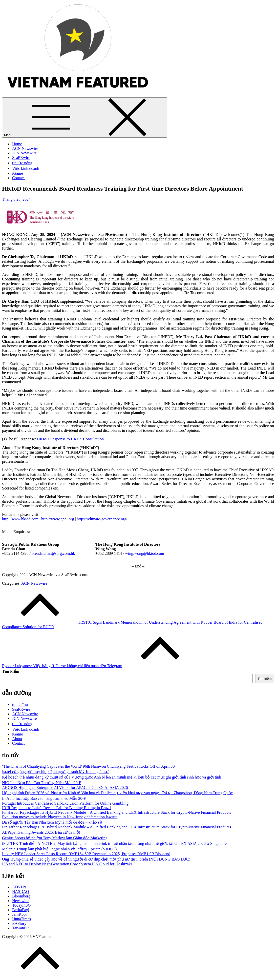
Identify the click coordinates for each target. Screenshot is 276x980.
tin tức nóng (22, 163)
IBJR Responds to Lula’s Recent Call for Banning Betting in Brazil (56, 808)
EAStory (19, 923)
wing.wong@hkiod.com (144, 553)
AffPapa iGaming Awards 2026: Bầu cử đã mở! (41, 832)
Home (17, 144)
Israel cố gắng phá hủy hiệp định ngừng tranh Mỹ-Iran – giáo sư (55, 772)
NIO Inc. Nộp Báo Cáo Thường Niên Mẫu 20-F (42, 783)
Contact (18, 178)
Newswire (20, 901)
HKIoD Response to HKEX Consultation (70, 439)
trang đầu (20, 705)
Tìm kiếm (11, 671)
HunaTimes (22, 919)
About (17, 739)
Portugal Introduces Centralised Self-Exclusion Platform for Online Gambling (65, 803)
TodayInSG (22, 905)
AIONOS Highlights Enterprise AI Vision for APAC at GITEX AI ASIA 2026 (65, 788)
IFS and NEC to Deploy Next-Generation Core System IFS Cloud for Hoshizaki (67, 864)
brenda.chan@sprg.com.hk (53, 553)
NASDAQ (21, 892)
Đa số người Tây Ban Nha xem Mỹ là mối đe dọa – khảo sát (52, 822)
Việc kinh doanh (26, 168)
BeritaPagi (21, 910)
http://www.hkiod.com (20, 519)
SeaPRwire (21, 158)
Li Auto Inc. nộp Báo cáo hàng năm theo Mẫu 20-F (44, 798)
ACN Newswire (25, 148)
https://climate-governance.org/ (102, 519)
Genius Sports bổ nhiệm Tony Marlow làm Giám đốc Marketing (55, 838)
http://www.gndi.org (58, 519)
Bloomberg (21, 896)
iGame (18, 173)
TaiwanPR (20, 928)
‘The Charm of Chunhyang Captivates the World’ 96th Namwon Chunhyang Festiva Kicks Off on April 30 (88, 766)
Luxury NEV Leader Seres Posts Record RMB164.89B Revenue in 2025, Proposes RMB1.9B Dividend (86, 854)
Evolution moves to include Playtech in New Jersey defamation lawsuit (60, 817)
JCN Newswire (24, 153)
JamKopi (19, 914)
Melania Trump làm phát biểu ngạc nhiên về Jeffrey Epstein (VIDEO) (59, 849)
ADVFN (19, 887)
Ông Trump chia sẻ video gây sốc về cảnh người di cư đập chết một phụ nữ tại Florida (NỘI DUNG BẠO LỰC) (96, 859)
